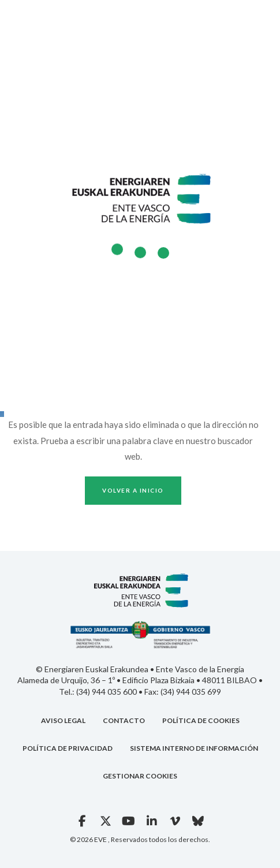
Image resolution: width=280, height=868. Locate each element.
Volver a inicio (133, 490)
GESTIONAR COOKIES (140, 776)
